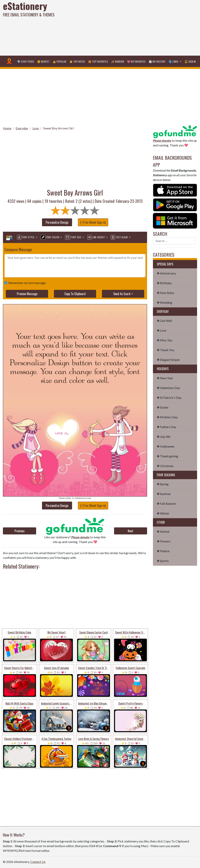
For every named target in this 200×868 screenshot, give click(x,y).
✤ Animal (163, 531)
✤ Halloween (166, 446)
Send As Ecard (122, 294)
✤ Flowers (164, 541)
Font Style (26, 237)
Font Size (73, 237)
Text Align (119, 237)
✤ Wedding (165, 302)
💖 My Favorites (136, 61)
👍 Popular (59, 61)
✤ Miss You (165, 340)
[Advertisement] (135, 27)
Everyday (22, 128)
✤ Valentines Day (168, 388)
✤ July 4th (164, 437)
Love (36, 128)
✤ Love (162, 330)
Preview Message (27, 294)
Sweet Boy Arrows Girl (58, 128)
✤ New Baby (166, 293)
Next (130, 531)
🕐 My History (157, 61)
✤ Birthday (164, 283)
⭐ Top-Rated (77, 61)
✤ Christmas (165, 466)
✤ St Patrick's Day (169, 397)
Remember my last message (26, 283)
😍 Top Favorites (98, 61)
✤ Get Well (164, 321)
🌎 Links (174, 61)
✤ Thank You (166, 350)
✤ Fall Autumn (166, 503)
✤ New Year (165, 378)
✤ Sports (163, 561)
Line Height (96, 237)
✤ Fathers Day (167, 427)
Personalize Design (57, 222)
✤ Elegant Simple (168, 360)
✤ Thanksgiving (167, 456)
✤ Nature (163, 551)
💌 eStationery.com (81, 498)
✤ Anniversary (166, 273)
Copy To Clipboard (75, 294)
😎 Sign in (190, 61)
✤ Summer (164, 494)
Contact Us (38, 862)
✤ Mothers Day (167, 417)
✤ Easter (163, 407)
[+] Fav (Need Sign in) (93, 222)
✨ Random (117, 61)
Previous (20, 531)
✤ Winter (163, 513)
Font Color (50, 237)
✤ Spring (163, 484)
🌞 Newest (43, 61)
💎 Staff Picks (25, 61)
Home (7, 128)
